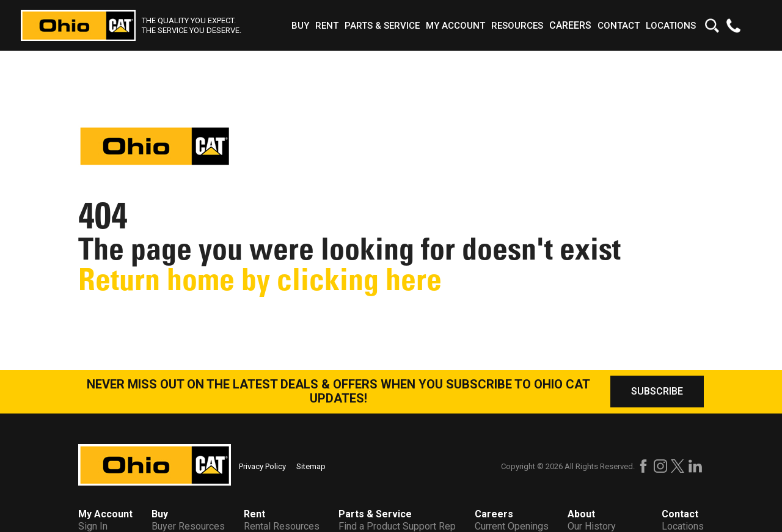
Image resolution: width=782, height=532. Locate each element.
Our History (592, 526)
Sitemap (311, 466)
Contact (619, 26)
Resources (517, 26)
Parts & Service (382, 26)
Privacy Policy (262, 466)
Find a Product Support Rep (397, 526)
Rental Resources (282, 526)
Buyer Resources (188, 526)
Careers (570, 25)
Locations (671, 26)
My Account (455, 26)
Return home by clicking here (260, 279)
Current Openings (512, 526)
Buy (300, 26)
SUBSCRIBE (657, 391)
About (581, 514)
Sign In (93, 526)
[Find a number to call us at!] (730, 25)
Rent (327, 26)
